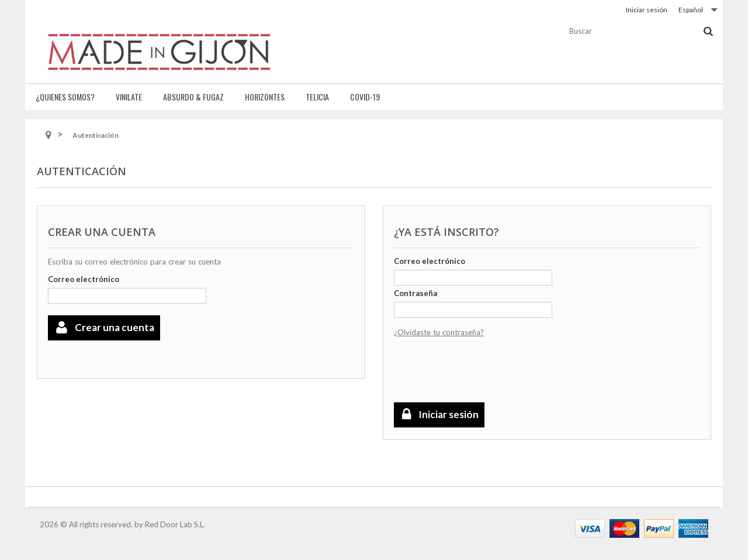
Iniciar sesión (647, 10)
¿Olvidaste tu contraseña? (439, 332)
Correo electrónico (84, 279)
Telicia (317, 97)
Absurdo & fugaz (193, 97)
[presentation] (483, 371)
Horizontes (265, 97)
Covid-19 (365, 97)
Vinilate (129, 97)
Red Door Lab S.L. (175, 524)
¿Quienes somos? (65, 97)
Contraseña (415, 293)
